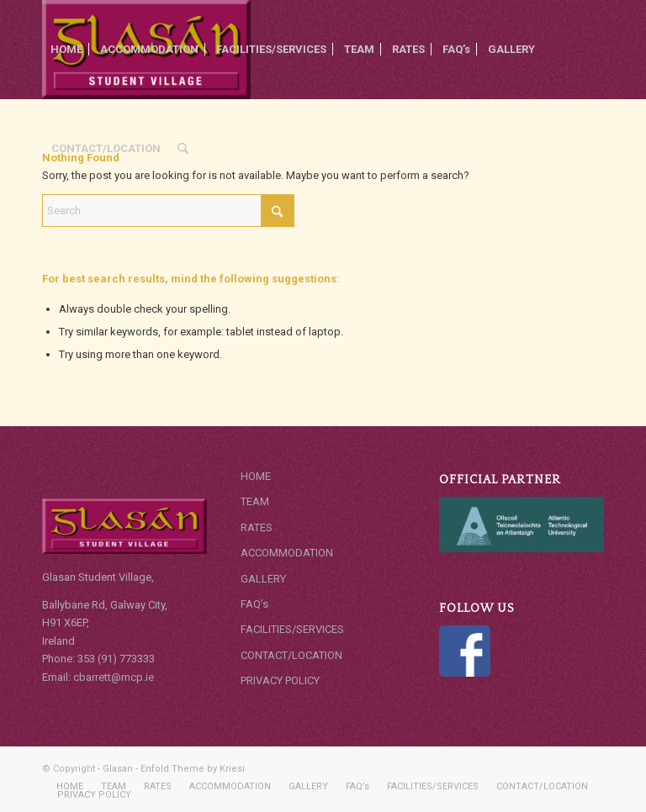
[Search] (183, 149)
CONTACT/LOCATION (291, 655)
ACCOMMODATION (287, 553)
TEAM (255, 501)
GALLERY (263, 579)
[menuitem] (66, 50)
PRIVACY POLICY (280, 680)
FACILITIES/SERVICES (292, 629)
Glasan (118, 769)
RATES (257, 527)
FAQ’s (254, 604)
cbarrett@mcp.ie (115, 677)
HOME (256, 476)
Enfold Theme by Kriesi (193, 769)
